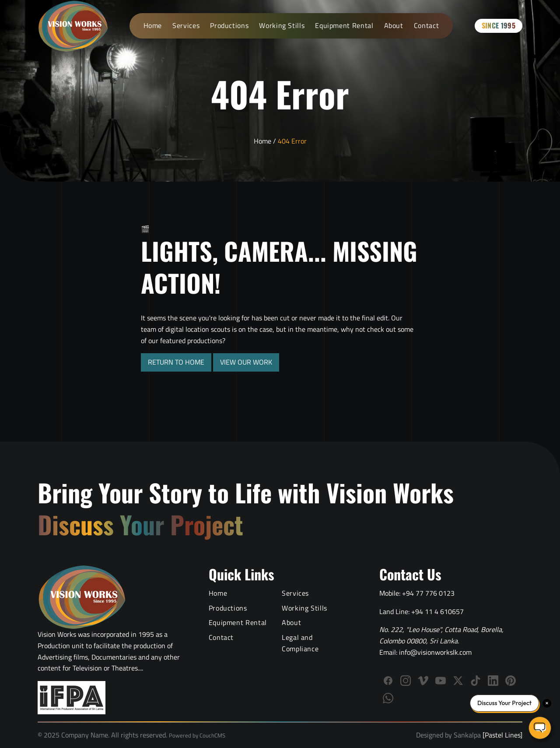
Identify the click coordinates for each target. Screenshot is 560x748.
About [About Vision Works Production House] (394, 25)
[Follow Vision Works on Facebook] (388, 681)
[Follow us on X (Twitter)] (458, 681)
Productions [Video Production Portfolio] (229, 25)
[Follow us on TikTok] (476, 681)
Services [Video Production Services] (186, 25)
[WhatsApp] (388, 698)
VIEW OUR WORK (246, 362)
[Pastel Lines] (502, 735)
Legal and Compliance (300, 643)
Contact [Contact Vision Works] (426, 25)
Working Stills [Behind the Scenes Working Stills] (282, 25)
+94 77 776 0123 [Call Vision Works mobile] (428, 593)
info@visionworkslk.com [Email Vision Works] (435, 652)
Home (262, 141)
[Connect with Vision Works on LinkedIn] (493, 681)
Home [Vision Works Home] (153, 25)
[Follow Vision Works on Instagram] (406, 681)
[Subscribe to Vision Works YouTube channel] (441, 681)
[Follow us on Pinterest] (511, 681)
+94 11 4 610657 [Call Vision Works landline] (437, 611)
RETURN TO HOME (176, 362)
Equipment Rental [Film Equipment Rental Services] (344, 25)
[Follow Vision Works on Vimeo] (423, 681)
